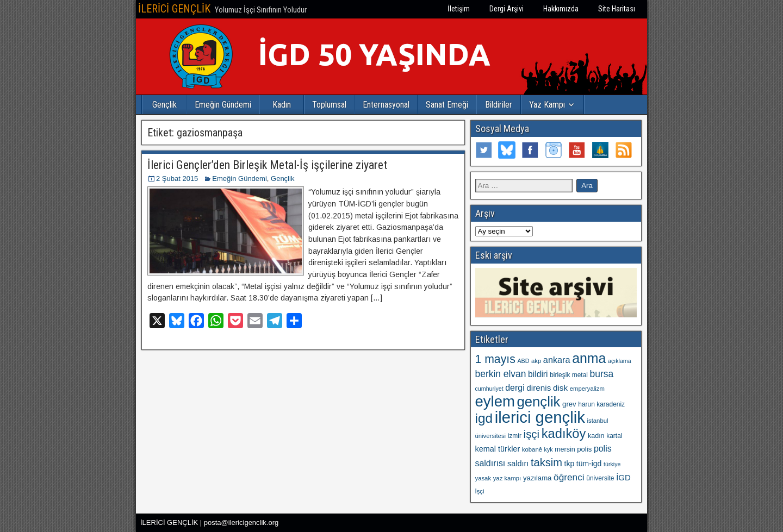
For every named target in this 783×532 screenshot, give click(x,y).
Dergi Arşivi (507, 9)
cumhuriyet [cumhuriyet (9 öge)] (489, 389)
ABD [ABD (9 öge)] (523, 361)
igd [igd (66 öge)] (484, 418)
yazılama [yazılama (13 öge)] (537, 478)
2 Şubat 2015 (177, 179)
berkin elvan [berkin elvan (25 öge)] (501, 374)
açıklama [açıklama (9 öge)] (620, 361)
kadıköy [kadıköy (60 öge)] (564, 434)
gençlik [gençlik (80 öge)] (538, 402)
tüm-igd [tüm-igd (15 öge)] (589, 464)
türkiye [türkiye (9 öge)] (612, 464)
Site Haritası (617, 9)
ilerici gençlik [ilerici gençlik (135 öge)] (540, 417)
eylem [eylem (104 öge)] (495, 401)
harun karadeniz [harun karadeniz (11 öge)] (601, 404)
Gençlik (164, 105)
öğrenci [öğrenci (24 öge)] (569, 477)
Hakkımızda (561, 9)
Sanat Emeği (447, 105)
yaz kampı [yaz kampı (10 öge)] (507, 478)
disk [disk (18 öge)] (560, 388)
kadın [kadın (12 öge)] (596, 436)
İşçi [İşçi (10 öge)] (480, 491)
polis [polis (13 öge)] (584, 449)
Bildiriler (499, 105)
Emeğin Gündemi (223, 105)
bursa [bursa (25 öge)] (602, 374)
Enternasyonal (386, 105)
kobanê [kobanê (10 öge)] (532, 449)
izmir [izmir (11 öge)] (515, 436)
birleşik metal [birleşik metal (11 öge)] (569, 375)
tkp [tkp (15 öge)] (570, 464)
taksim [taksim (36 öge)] (546, 462)
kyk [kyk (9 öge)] (549, 449)
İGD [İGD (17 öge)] (623, 477)
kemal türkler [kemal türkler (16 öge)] (498, 449)
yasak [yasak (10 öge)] (483, 478)
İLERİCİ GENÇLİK (174, 9)
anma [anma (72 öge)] (589, 358)
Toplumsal (329, 105)
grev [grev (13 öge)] (569, 404)
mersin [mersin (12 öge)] (565, 449)
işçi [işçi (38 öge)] (532, 434)
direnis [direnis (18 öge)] (539, 388)
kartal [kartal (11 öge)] (614, 436)
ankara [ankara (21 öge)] (557, 360)
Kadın (282, 105)
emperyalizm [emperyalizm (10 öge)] (587, 389)
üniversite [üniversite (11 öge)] (600, 478)
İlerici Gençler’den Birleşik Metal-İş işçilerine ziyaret (267, 165)
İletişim (459, 9)
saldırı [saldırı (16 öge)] (518, 464)
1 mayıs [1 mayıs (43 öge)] (495, 359)
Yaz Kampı (547, 105)
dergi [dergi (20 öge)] (515, 388)
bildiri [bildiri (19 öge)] (538, 374)
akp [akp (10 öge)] (536, 361)
